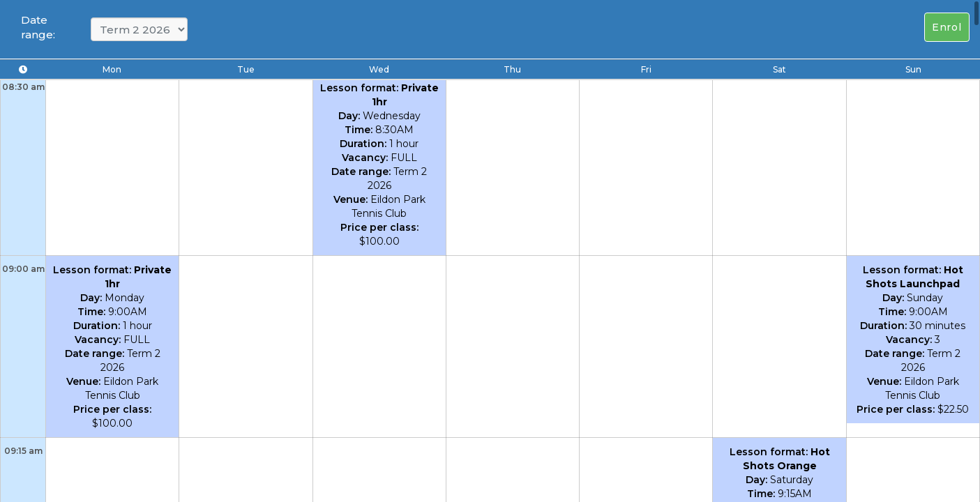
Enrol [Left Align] (947, 27)
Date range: (38, 27)
